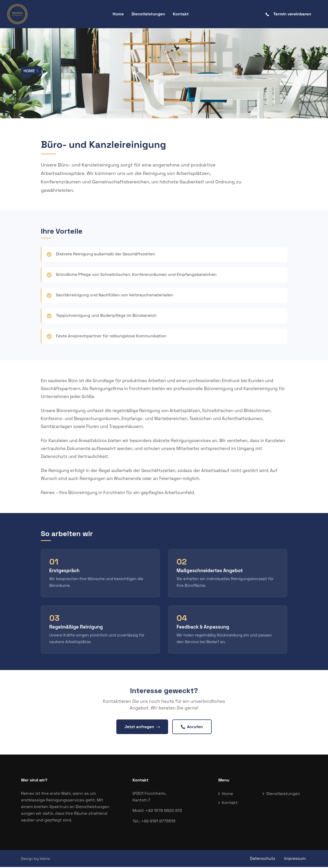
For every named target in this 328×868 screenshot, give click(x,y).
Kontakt (181, 14)
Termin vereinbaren (288, 14)
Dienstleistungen (148, 14)
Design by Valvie (35, 860)
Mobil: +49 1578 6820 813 (157, 812)
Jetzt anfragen (142, 728)
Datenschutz (263, 859)
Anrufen (192, 728)
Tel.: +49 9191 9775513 (154, 822)
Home (118, 14)
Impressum (296, 859)
